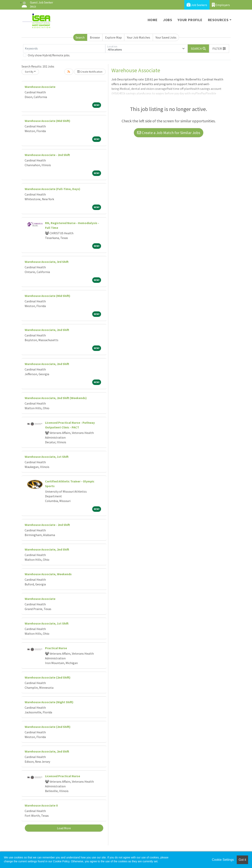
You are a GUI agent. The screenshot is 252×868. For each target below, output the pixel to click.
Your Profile (190, 20)
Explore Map (113, 37)
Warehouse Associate (40, 87)
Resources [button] (218, 20)
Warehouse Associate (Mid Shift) (47, 121)
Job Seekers (197, 5)
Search (80, 37)
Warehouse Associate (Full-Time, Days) (52, 189)
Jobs (168, 20)
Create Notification (90, 72)
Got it (242, 860)
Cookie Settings (223, 860)
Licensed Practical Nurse (63, 776)
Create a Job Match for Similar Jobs (169, 133)
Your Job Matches (139, 37)
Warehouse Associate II (41, 805)
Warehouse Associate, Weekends (48, 574)
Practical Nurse (56, 648)
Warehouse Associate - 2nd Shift (47, 155)
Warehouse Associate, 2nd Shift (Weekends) (56, 398)
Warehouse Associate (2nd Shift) (48, 677)
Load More (64, 828)
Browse (95, 37)
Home (153, 20)
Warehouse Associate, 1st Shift (47, 457)
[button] (219, 49)
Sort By (29, 72)
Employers (221, 5)
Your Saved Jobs (166, 37)
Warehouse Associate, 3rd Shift (47, 262)
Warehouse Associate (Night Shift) (49, 702)
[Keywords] (64, 49)
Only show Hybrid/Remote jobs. (49, 55)
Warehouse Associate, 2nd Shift (47, 330)
